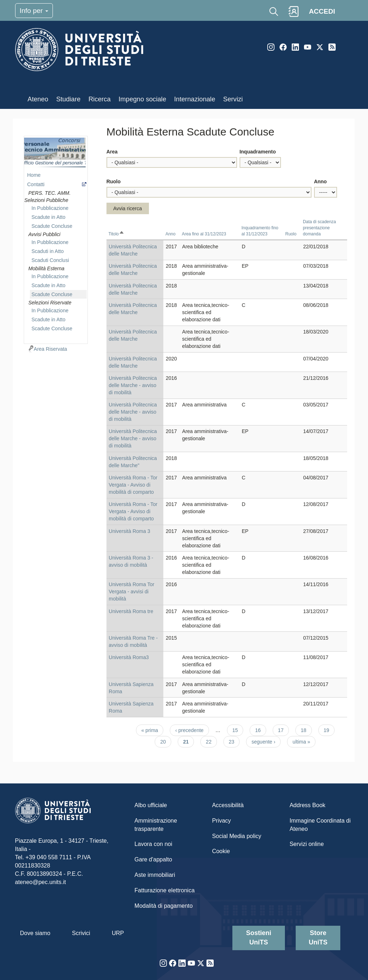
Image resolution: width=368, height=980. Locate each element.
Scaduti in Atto (47, 251)
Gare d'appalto (153, 859)
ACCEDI (322, 11)
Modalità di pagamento (164, 906)
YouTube (308, 47)
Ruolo (114, 181)
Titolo (117, 234)
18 (306, 730)
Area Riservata (51, 349)
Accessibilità (228, 805)
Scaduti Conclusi (50, 260)
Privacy (221, 821)
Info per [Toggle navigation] (34, 11)
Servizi (233, 99)
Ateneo (38, 99)
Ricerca (100, 99)
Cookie (221, 851)
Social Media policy (237, 836)
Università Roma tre (131, 611)
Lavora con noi (153, 844)
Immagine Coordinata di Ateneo (320, 825)
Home (34, 175)
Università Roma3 (129, 657)
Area (112, 152)
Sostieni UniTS (259, 938)
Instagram (271, 47)
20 (166, 741)
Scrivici (81, 933)
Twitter (320, 47)
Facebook (283, 47)
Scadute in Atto (48, 217)
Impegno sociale (142, 99)
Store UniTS (318, 938)
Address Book (308, 805)
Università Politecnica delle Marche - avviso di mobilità (133, 385)
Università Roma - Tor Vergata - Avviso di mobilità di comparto (133, 485)
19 (329, 730)
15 (238, 730)
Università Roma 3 (129, 531)
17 (284, 730)
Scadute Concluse (52, 226)
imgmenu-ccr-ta (55, 153)
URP (118, 933)
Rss (332, 47)
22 (211, 741)
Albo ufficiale (151, 805)
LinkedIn (295, 47)
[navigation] (56, 239)
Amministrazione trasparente (156, 825)
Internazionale (195, 99)
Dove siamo (35, 933)
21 (189, 743)
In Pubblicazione (50, 208)
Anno (321, 181)
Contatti (36, 184)
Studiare (68, 99)
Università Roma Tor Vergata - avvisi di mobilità (131, 592)
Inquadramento (258, 152)
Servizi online (307, 844)
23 (234, 741)
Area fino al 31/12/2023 (204, 234)
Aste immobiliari (155, 875)
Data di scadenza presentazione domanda (319, 228)
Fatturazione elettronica (165, 890)
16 (261, 730)
